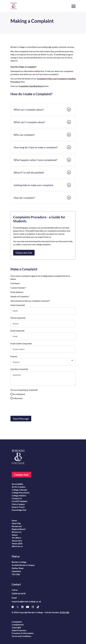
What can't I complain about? (29, 122)
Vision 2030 (17, 543)
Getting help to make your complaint (33, 185)
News (14, 520)
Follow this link (24, 253)
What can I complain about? (29, 109)
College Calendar (20, 490)
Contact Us (17, 498)
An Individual (19, 394)
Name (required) (18, 305)
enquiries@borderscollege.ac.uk (26, 601)
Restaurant (17, 526)
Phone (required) (18, 318)
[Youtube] (29, 607)
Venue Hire (17, 541)
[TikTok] (39, 607)
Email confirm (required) (21, 343)
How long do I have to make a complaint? (36, 147)
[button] (73, 5)
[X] (19, 607)
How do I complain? (24, 198)
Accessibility (17, 484)
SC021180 (64, 612)
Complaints (17, 622)
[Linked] (24, 607)
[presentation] (30, 407)
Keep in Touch (18, 507)
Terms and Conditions (21, 636)
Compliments (18, 625)
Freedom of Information (23, 633)
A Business (18, 398)
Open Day (16, 523)
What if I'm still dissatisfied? (29, 172)
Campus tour (21, 475)
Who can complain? (24, 135)
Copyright (16, 627)
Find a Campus (18, 504)
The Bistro (16, 538)
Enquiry (14, 356)
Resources (17, 532)
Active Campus (19, 487)
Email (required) (17, 331)
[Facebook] (14, 607)
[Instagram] (34, 607)
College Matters (19, 495)
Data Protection (19, 630)
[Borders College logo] (14, 6)
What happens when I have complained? (35, 160)
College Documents (21, 493)
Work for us (17, 546)
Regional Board (19, 529)
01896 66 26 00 (19, 593)
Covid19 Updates (20, 501)
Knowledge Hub (19, 510)
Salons (15, 535)
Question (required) (19, 369)
